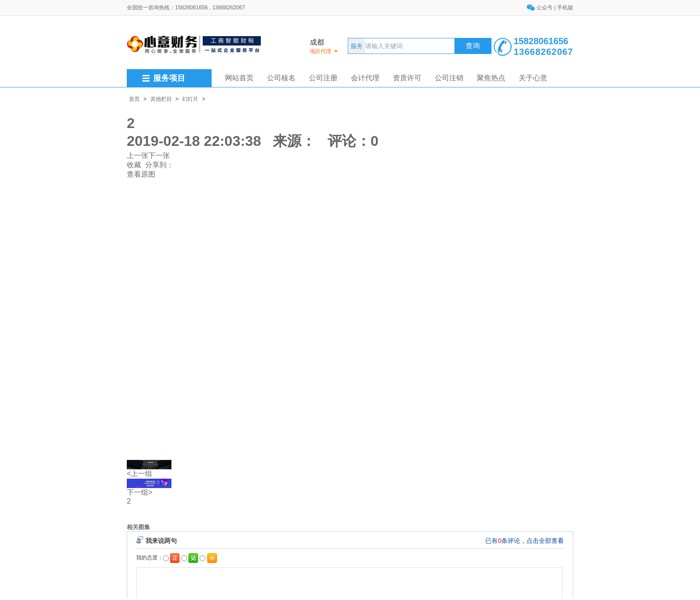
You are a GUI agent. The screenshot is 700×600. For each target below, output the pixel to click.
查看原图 (141, 174)
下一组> (140, 492)
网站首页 (239, 78)
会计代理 (365, 78)
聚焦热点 (491, 78)
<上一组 (140, 474)
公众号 (545, 8)
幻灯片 (190, 99)
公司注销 (449, 78)
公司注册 (323, 78)
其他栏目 (161, 99)
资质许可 (407, 78)
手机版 (565, 8)
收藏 (134, 165)
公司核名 (281, 78)
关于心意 (533, 78)
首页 (134, 99)
